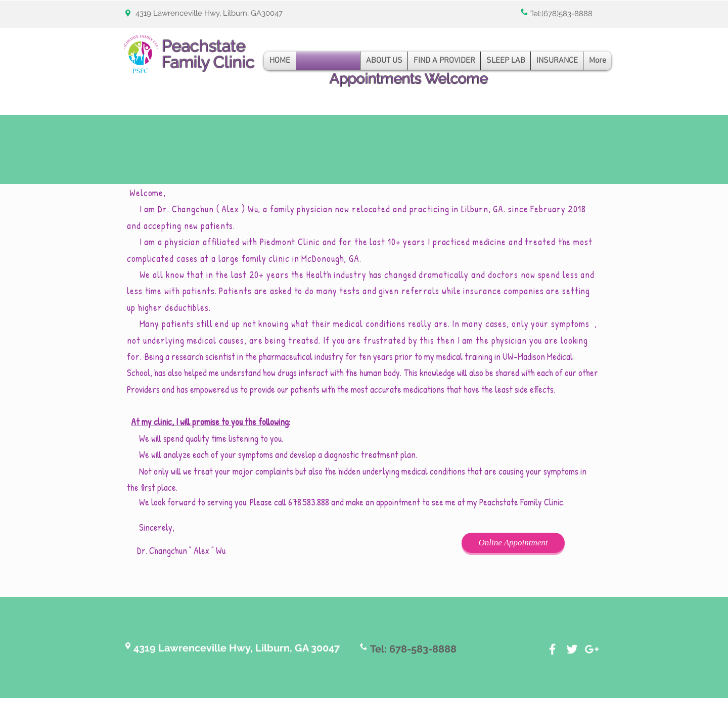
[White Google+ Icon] (592, 649)
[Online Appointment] (513, 543)
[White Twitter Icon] (572, 649)
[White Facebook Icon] (552, 649)
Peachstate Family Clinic (208, 54)
